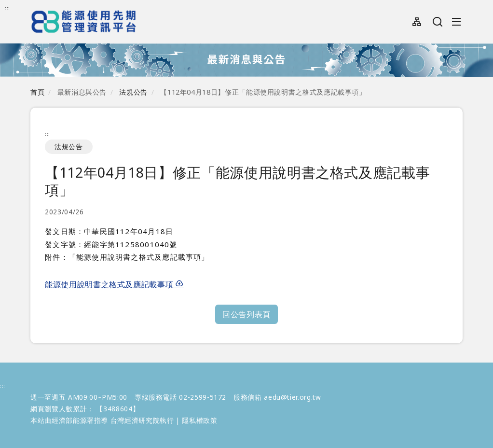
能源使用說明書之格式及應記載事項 (114, 284)
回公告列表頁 (246, 314)
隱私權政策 (199, 420)
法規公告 (133, 92)
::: (7, 8)
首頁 (37, 92)
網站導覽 (417, 22)
